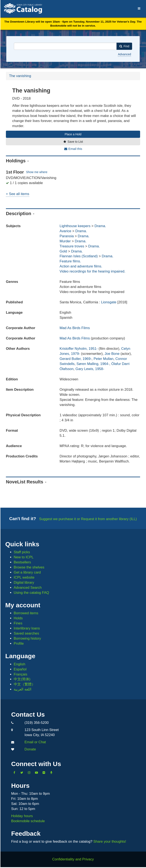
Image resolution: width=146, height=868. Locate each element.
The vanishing (20, 76)
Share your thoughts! (110, 842)
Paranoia (67, 236)
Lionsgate (109, 302)
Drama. (100, 226)
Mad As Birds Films (75, 328)
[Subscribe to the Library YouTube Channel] (36, 773)
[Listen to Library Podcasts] (51, 773)
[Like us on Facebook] (14, 773)
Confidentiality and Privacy (73, 859)
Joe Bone (112, 354)
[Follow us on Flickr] (44, 773)
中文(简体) (22, 679)
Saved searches (26, 633)
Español (20, 669)
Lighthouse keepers (75, 226)
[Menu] (139, 8)
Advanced (125, 54)
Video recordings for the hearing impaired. (92, 271)
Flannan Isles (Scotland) (79, 256)
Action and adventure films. (81, 266)
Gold (63, 251)
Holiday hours (22, 816)
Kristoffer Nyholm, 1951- (79, 349)
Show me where (37, 172)
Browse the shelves (29, 567)
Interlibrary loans (27, 628)
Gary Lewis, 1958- (90, 369)
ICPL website (24, 577)
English (19, 664)
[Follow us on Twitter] (22, 773)
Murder (65, 241)
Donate (30, 749)
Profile (19, 644)
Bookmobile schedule (28, 821)
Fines (18, 623)
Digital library (24, 583)
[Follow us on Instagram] (29, 773)
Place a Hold (73, 134)
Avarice (66, 231)
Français (20, 674)
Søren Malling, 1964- (93, 364)
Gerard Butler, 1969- (76, 359)
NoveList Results (25, 482)
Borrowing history (27, 638)
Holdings (16, 161)
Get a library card (27, 572)
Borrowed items (26, 613)
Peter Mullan (103, 359)
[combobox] (65, 46)
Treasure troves (72, 246)
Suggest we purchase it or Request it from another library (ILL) (88, 519)
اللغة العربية (23, 689)
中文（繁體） (24, 684)
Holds (18, 618)
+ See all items (18, 194)
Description (19, 214)
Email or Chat (35, 742)
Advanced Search (28, 588)
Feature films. (70, 261)
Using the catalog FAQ (31, 593)
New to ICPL (24, 557)
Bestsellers (22, 562)
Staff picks (22, 552)
